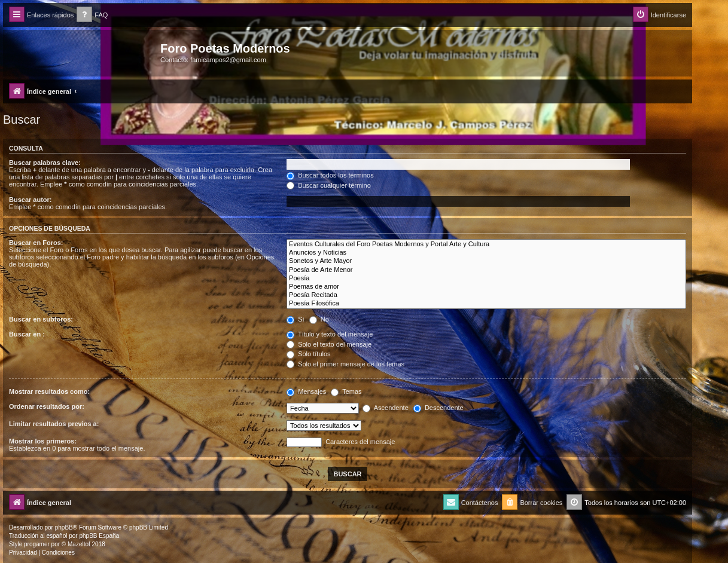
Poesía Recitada (486, 295)
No (319, 319)
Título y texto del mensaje (330, 334)
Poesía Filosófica (486, 304)
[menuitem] (92, 15)
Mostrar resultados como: (49, 391)
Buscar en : (27, 334)
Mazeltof (79, 544)
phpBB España (99, 536)
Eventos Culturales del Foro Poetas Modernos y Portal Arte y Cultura (486, 244)
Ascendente (386, 408)
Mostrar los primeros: (43, 441)
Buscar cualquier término (329, 185)
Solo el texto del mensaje (329, 344)
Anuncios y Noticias (486, 253)
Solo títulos (308, 354)
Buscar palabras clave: (45, 163)
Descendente (438, 408)
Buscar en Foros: (36, 243)
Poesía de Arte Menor (486, 270)
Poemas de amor (486, 287)
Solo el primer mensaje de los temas (345, 364)
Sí (295, 319)
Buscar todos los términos (330, 175)
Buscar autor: (31, 200)
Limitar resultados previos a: (54, 424)
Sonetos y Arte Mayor (486, 261)
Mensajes (306, 391)
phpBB (64, 527)
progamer (37, 544)
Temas (346, 391)
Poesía (486, 279)
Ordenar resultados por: (47, 406)
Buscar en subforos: (41, 319)
